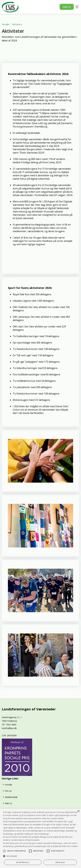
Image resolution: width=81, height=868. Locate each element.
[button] (4, 851)
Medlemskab (11, 797)
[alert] (40, 838)
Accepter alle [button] (23, 862)
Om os (8, 791)
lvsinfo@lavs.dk (9, 728)
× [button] (78, 811)
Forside (5, 24)
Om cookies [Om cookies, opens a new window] (72, 846)
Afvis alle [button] (60, 862)
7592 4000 (11, 725)
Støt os (67, 7)
